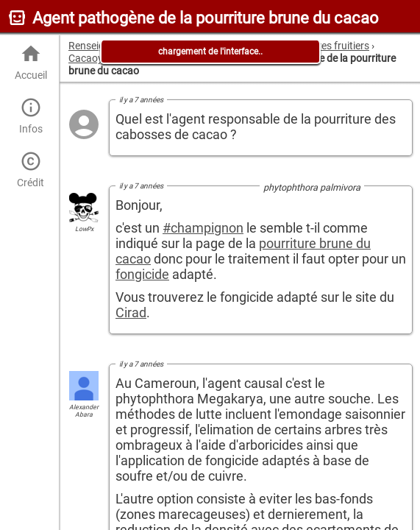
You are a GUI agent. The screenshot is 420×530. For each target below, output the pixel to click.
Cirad (131, 312)
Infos (31, 116)
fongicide (142, 274)
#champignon (203, 228)
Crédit (31, 170)
